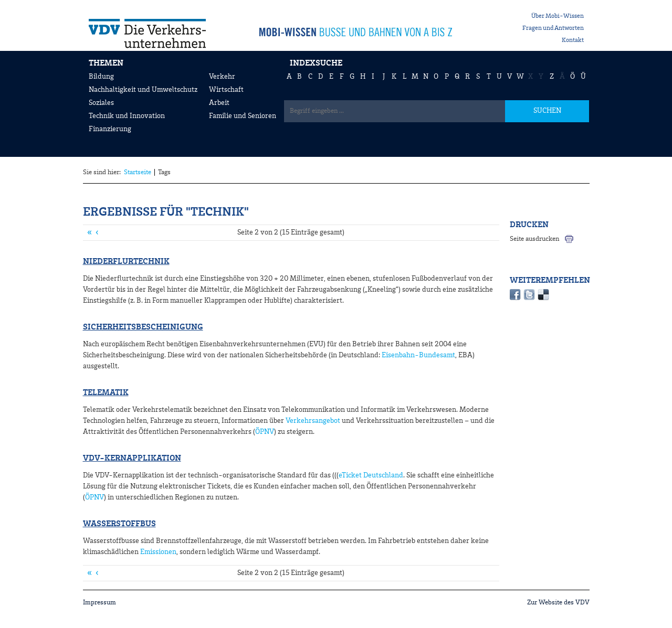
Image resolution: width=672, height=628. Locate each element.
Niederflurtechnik (126, 262)
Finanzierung (110, 129)
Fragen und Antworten (553, 28)
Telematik (106, 393)
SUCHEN (547, 111)
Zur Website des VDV (558, 603)
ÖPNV (265, 432)
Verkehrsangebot (313, 421)
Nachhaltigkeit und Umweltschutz (143, 90)
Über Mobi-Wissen (558, 16)
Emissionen (158, 552)
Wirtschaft (226, 90)
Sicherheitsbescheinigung (143, 327)
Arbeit (219, 103)
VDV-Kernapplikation (132, 459)
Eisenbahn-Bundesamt (418, 355)
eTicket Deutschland (371, 475)
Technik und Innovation (127, 116)
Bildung (101, 77)
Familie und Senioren (243, 116)
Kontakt (573, 40)
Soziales (101, 103)
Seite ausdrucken (534, 239)
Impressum (99, 603)
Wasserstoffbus (119, 524)
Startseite (138, 172)
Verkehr (222, 77)
